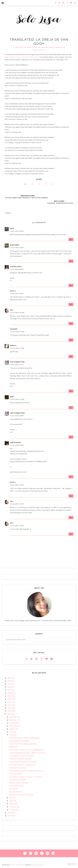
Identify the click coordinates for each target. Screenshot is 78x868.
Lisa (12, 310)
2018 (9, 687)
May (11, 798)
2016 (9, 693)
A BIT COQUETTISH (17, 362)
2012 (9, 705)
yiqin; (12, 397)
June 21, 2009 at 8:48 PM (17, 446)
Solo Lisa (12, 865)
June (11, 735)
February (13, 807)
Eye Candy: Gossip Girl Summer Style (23, 765)
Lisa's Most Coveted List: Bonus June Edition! (26, 777)
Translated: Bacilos (16, 786)
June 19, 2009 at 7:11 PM (17, 365)
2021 (9, 678)
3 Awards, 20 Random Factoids (20, 759)
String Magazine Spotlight (19, 741)
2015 (9, 696)
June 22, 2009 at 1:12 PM (17, 485)
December (13, 717)
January (12, 810)
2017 (9, 690)
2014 (9, 699)
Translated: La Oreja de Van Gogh (21, 756)
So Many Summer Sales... (18, 768)
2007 (9, 816)
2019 (9, 684)
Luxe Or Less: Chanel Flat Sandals (21, 795)
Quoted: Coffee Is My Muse (19, 783)
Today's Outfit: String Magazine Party (23, 744)
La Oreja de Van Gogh (22, 47)
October (13, 723)
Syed (12, 229)
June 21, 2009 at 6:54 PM (17, 416)
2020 (9, 681)
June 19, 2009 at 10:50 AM (17, 332)
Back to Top (72, 864)
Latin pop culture (40, 47)
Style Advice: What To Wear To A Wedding (24, 738)
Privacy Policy (20, 865)
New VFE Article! (15, 792)
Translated (60, 47)
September (14, 726)
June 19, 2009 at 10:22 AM (17, 313)
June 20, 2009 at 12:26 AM (17, 400)
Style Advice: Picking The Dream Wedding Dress (27, 750)
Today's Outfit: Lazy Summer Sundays (23, 762)
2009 (9, 714)
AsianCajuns (15, 245)
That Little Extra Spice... (18, 780)
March (12, 804)
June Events (14, 789)
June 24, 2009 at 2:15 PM (17, 526)
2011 (9, 708)
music (52, 47)
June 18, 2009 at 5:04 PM (17, 294)
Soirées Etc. (13, 747)
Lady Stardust (15, 443)
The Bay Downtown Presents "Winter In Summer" (28, 753)
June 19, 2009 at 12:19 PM (17, 349)
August (12, 729)
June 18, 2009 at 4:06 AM (17, 232)
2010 (9, 711)
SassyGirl (14, 329)
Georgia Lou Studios (37, 865)
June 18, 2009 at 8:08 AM (17, 270)
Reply (71, 240)
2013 (9, 702)
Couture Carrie (16, 267)
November (13, 720)
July (11, 732)
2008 (9, 813)
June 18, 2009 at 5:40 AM (17, 248)
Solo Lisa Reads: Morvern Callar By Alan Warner (27, 771)
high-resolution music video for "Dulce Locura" (22, 57)
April (11, 801)
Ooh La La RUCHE (16, 774)
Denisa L (13, 346)
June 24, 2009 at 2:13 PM (17, 504)
